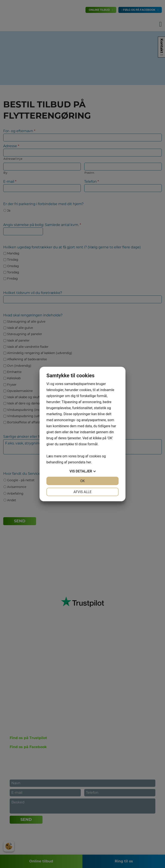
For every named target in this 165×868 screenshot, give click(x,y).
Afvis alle (82, 492)
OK (82, 481)
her (89, 462)
